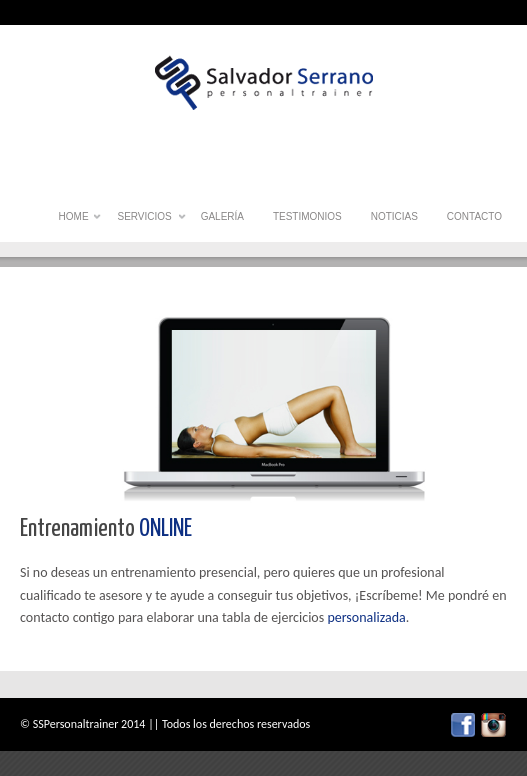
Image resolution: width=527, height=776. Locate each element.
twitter (493, 724)
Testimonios (307, 216)
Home (74, 222)
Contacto (474, 216)
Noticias (394, 216)
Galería (222, 216)
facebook (463, 724)
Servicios (144, 222)
